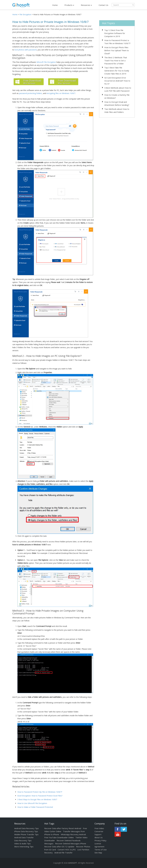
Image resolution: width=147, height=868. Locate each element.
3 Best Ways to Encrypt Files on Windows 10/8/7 (37, 799)
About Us (99, 837)
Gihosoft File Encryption (46, 62)
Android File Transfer (63, 853)
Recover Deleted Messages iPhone (71, 843)
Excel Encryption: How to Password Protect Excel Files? (40, 796)
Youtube (118, 834)
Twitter (124, 829)
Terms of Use (101, 850)
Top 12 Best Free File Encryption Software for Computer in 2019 (115, 33)
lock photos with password (26, 50)
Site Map (98, 853)
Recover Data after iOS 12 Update (59, 847)
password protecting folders (31, 93)
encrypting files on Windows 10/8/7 (61, 93)
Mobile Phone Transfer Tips (26, 834)
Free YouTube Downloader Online (59, 837)
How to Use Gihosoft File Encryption (32, 803)
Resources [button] (86, 5)
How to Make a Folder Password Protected (35, 807)
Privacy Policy (100, 840)
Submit (133, 5)
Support (98, 834)
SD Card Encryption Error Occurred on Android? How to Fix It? (117, 81)
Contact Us (103, 5)
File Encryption (25, 14)
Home (55, 5)
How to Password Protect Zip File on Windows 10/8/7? (40, 792)
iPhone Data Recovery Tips (26, 831)
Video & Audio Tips (22, 843)
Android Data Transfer (24, 837)
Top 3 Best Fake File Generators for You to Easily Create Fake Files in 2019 (117, 71)
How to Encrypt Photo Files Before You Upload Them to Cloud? (117, 50)
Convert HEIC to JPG (67, 850)
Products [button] (69, 5)
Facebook (118, 829)
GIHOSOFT (73, 863)
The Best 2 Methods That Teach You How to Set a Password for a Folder (116, 61)
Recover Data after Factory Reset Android (63, 828)
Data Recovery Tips (23, 840)
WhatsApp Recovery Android (73, 834)
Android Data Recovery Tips (26, 828)
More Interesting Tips (24, 847)
